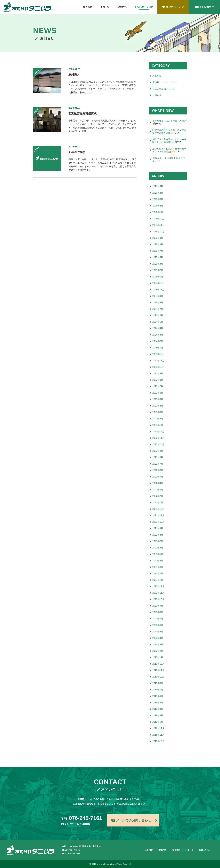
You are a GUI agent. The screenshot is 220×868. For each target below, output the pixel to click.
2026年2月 (158, 206)
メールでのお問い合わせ (131, 821)
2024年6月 (158, 315)
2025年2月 (158, 270)
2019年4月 (158, 709)
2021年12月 (158, 509)
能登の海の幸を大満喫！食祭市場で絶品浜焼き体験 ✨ (169, 132)
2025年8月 (158, 244)
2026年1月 (158, 212)
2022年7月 (158, 464)
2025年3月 (158, 264)
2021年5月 (158, 554)
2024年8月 (158, 302)
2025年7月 (158, 251)
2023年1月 (158, 425)
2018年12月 (158, 728)
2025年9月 (158, 238)
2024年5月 (158, 322)
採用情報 (122, 7)
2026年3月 (158, 199)
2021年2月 (158, 573)
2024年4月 (158, 328)
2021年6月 (158, 548)
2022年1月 (158, 503)
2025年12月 (158, 219)
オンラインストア (173, 7)
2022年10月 (158, 444)
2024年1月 (158, 348)
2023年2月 (158, 419)
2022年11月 (158, 438)
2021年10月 (158, 522)
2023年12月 (158, 354)
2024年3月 (158, 335)
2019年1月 (158, 722)
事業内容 (105, 7)
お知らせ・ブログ (144, 7)
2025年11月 (158, 225)
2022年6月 (158, 470)
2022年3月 (158, 490)
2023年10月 (158, 367)
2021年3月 (158, 567)
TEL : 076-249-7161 (71, 850)
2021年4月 (158, 561)
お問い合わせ (204, 7)
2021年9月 (158, 528)
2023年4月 (158, 406)
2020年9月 (158, 606)
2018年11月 (158, 735)
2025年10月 (158, 232)
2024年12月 (158, 283)
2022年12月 (158, 432)
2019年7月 (158, 690)
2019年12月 (158, 664)
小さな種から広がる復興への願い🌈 (169, 122)
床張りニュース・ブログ (165, 82)
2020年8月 (158, 612)
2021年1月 (158, 580)
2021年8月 (158, 535)
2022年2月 (158, 496)
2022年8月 (158, 457)
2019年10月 (158, 677)
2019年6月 (158, 696)
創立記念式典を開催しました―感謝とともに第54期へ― (169, 141)
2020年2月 (158, 651)
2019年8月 (158, 683)
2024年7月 (158, 309)
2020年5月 (158, 632)
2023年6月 (158, 393)
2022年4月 (158, 483)
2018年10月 (158, 741)
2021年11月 (158, 515)
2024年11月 (158, 290)
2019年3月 (158, 715)
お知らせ (157, 95)
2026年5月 (158, 186)
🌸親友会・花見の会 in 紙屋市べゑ (169, 159)
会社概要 (87, 7)
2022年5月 (158, 477)
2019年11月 (158, 670)
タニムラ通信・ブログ (164, 89)
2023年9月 (158, 373)
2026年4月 (158, 193)
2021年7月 (158, 541)
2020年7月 (158, 619)
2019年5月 (158, 703)
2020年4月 (158, 638)
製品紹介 (157, 76)
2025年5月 (158, 257)
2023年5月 (158, 399)
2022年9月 (158, 451)
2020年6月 (158, 625)
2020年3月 (158, 644)
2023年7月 (158, 386)
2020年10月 (158, 599)
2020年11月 (158, 593)
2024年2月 (158, 341)
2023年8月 (158, 380)
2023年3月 (158, 412)
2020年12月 (158, 586)
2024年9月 (158, 296)
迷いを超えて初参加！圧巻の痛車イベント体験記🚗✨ (169, 150)
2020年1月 (158, 657)
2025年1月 (158, 277)
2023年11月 (158, 361)
